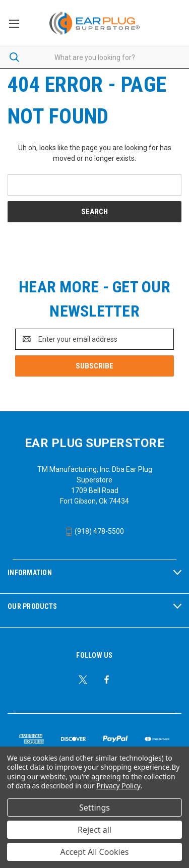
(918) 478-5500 (94, 531)
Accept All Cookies (95, 852)
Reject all (94, 830)
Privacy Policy (118, 786)
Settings (94, 808)
